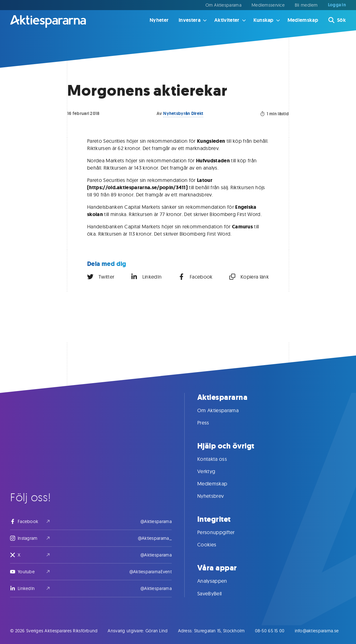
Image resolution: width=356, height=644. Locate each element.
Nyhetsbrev (217, 496)
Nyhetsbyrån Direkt (183, 113)
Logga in (337, 5)
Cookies (213, 545)
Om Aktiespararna (223, 5)
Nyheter (159, 20)
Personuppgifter (222, 532)
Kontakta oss (218, 459)
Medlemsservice (268, 5)
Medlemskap (303, 20)
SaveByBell (216, 593)
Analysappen (219, 581)
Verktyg (213, 471)
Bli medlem (306, 5)
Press (210, 423)
